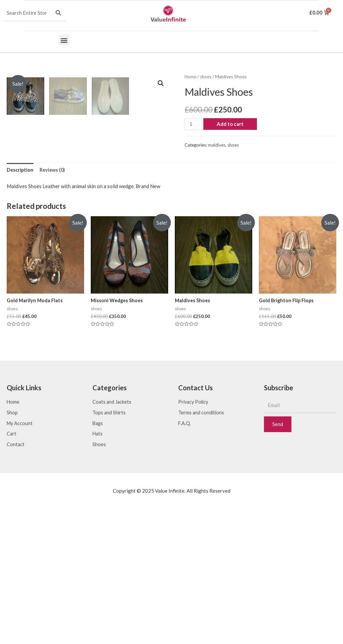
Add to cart (231, 124)
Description (21, 302)
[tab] (21, 302)
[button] (64, 40)
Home (191, 76)
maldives (217, 145)
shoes (207, 76)
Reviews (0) (54, 302)
